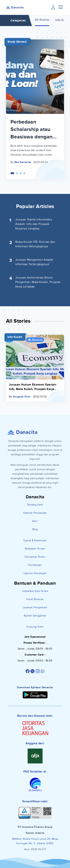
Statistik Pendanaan (35, 513)
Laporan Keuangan (35, 573)
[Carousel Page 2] (17, 173)
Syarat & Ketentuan (35, 540)
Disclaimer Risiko (35, 557)
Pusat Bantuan (35, 599)
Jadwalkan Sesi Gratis (35, 591)
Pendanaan (35, 565)
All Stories (42, 20)
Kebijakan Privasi (35, 549)
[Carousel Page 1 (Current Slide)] (12, 173)
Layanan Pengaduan (35, 607)
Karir (35, 521)
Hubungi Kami (35, 627)
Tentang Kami (35, 505)
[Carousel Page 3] (21, 173)
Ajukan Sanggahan (35, 616)
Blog (35, 529)
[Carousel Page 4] (24, 173)
